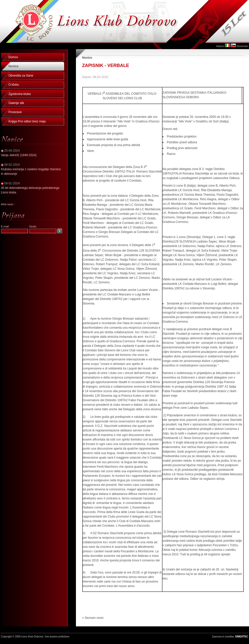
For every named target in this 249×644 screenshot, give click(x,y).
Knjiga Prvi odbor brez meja (27, 121)
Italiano (220, 46)
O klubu (14, 85)
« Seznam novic (93, 618)
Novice (13, 66)
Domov (13, 57)
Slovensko (242, 46)
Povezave (15, 112)
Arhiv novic (7, 204)
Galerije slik (16, 103)
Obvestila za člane (21, 76)
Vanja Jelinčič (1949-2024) (19, 155)
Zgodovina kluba (20, 94)
